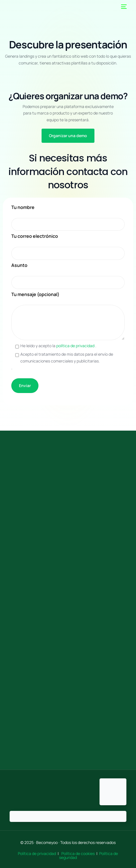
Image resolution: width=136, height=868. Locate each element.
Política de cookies (78, 853)
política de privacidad (76, 346)
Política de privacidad (37, 853)
